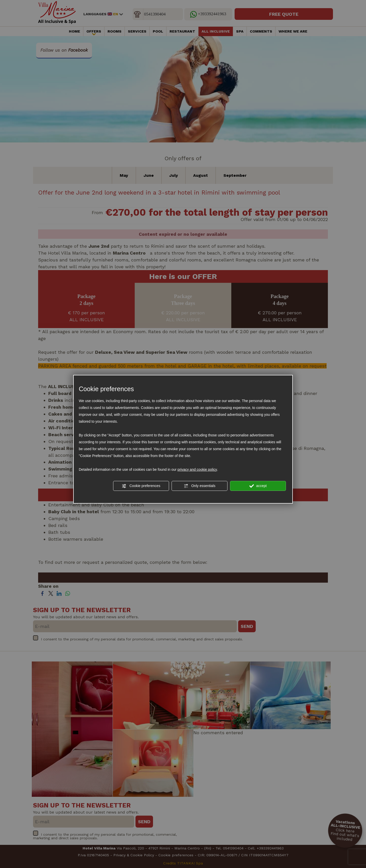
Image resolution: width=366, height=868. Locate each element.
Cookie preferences (141, 486)
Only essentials (200, 486)
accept (258, 486)
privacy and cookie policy (197, 469)
